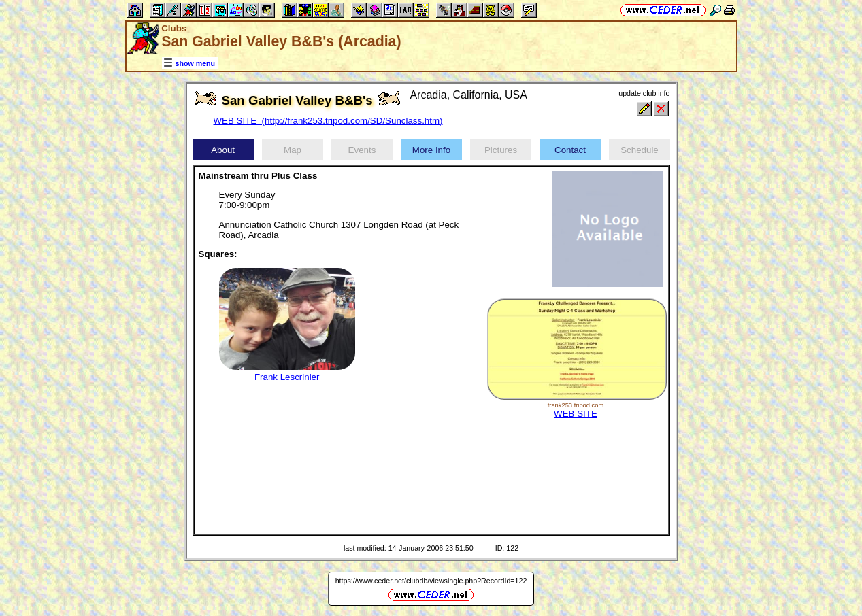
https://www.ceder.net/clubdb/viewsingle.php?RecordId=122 (431, 581)
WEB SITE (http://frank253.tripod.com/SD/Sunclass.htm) (328, 121)
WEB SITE (576, 414)
